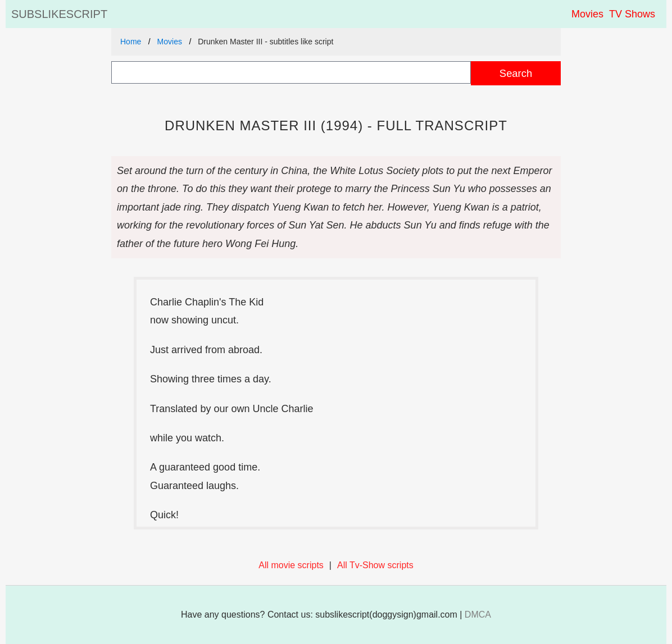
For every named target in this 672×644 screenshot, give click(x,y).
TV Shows (632, 14)
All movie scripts (291, 565)
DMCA (478, 615)
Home (131, 42)
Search (516, 73)
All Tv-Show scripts (375, 565)
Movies (587, 14)
